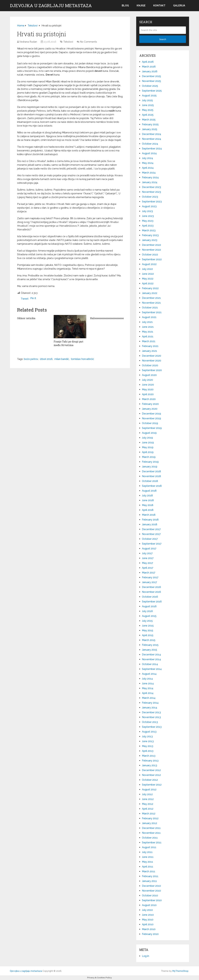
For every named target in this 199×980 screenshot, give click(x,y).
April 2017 (148, 568)
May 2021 (148, 332)
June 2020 (148, 385)
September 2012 (152, 785)
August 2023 (149, 206)
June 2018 (148, 500)
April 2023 (148, 226)
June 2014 (148, 683)
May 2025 (148, 110)
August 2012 (149, 789)
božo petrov (31, 359)
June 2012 (148, 799)
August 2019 (149, 433)
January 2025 (150, 129)
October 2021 (150, 308)
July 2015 (147, 621)
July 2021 (147, 322)
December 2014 (151, 655)
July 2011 (147, 852)
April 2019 (148, 452)
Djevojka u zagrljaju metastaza (51, 6)
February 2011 (150, 876)
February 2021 (150, 346)
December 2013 (151, 712)
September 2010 (152, 900)
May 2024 (148, 163)
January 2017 (149, 582)
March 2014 (149, 698)
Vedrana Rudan (28, 42)
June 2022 (148, 274)
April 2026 (148, 62)
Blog (125, 6)
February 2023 (150, 235)
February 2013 (150, 761)
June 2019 (148, 443)
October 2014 (150, 664)
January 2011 (149, 881)
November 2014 (151, 659)
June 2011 (148, 857)
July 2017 (147, 553)
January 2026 (150, 71)
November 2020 (152, 361)
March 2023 (149, 230)
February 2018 (150, 520)
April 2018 (148, 510)
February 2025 (150, 124)
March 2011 (149, 871)
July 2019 (147, 438)
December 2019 (151, 414)
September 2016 (152, 602)
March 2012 (149, 814)
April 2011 (148, 867)
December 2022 (151, 245)
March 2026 (149, 67)
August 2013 (149, 732)
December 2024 (152, 134)
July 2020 (147, 380)
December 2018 (151, 471)
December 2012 (151, 770)
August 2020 (149, 375)
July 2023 (147, 211)
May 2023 (148, 221)
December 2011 (151, 828)
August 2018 (149, 491)
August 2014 (149, 674)
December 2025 (151, 76)
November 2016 (151, 592)
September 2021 (152, 312)
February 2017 (150, 577)
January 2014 (150, 708)
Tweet (25, 299)
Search (163, 39)
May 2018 (148, 505)
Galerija (179, 6)
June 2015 (148, 626)
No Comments (88, 42)
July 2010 (147, 910)
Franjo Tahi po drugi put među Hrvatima (68, 343)
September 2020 (152, 370)
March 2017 (149, 573)
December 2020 (152, 356)
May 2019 (148, 447)
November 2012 (151, 775)
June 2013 (148, 741)
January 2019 (150, 467)
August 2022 (149, 264)
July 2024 (147, 158)
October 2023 (150, 197)
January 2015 (149, 650)
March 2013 (149, 756)
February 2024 (150, 177)
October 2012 (150, 780)
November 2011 (151, 833)
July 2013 (147, 736)
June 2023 (148, 216)
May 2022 (148, 279)
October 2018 (150, 481)
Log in (146, 956)
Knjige (141, 6)
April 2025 (148, 115)
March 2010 (149, 929)
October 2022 (150, 255)
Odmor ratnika (26, 318)
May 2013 (148, 746)
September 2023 (152, 202)
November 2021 (151, 303)
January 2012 (149, 823)
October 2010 (150, 896)
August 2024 (149, 153)
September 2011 (152, 842)
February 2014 (150, 703)
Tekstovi (68, 42)
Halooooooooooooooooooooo (107, 318)
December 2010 (151, 886)
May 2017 (148, 563)
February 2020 (150, 404)
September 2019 (152, 428)
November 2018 (151, 476)
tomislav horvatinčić (82, 359)
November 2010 (151, 891)
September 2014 (152, 669)
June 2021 (148, 327)
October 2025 (150, 86)
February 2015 (150, 645)
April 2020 (148, 394)
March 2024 (149, 173)
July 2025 (147, 100)
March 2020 (149, 399)
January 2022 (150, 293)
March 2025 (149, 120)
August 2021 (149, 317)
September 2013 (152, 727)
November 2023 (151, 192)
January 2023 (150, 240)
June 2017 (148, 558)
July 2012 (147, 794)
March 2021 (149, 341)
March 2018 (149, 515)
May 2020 (148, 389)
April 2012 (148, 809)
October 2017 (150, 539)
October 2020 (150, 365)
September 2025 (152, 91)
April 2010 (148, 924)
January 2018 (150, 524)
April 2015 (148, 635)
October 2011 (150, 838)
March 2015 (149, 640)
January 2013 (149, 765)
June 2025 (148, 105)
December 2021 (151, 298)
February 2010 (150, 934)
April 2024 (148, 168)
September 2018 (152, 486)
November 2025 (151, 81)
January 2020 (150, 409)
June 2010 (148, 915)
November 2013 (151, 717)
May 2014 (148, 688)
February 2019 (150, 462)
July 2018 (147, 496)
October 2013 (150, 722)
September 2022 (152, 259)
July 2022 (147, 269)
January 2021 (149, 351)
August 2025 (149, 96)
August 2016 (149, 606)
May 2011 (147, 862)
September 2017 (152, 544)
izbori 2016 (46, 359)
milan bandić (62, 359)
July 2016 (147, 611)
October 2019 (150, 423)
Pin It (33, 298)
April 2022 (148, 283)
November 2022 (151, 250)
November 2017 (151, 534)
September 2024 (152, 149)
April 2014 (148, 693)
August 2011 (149, 847)
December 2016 (151, 587)
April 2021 (148, 336)
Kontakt (159, 6)
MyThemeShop (180, 971)
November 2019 (151, 418)
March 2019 (149, 457)
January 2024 (150, 182)
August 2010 (149, 905)
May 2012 (148, 804)
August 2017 (149, 549)
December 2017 (151, 529)
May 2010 (148, 920)
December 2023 (151, 187)
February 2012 (150, 818)
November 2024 (152, 139)
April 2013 (148, 751)
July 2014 (147, 679)
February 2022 (150, 288)
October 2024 (150, 144)
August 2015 (149, 616)
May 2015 (148, 630)
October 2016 (150, 597)
